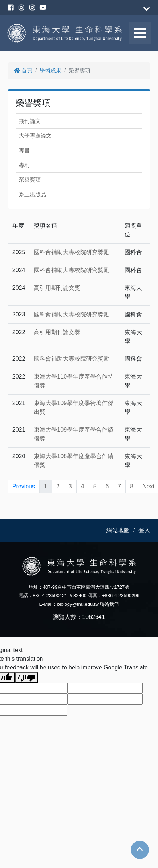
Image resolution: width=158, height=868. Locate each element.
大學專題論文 (35, 135)
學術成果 (50, 70)
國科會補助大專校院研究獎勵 (72, 252)
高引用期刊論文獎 (57, 288)
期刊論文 (30, 121)
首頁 (23, 70)
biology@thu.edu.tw (78, 604)
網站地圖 (118, 530)
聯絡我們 (109, 604)
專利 (24, 165)
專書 (24, 150)
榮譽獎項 (30, 179)
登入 (144, 530)
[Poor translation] (27, 677)
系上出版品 (33, 194)
